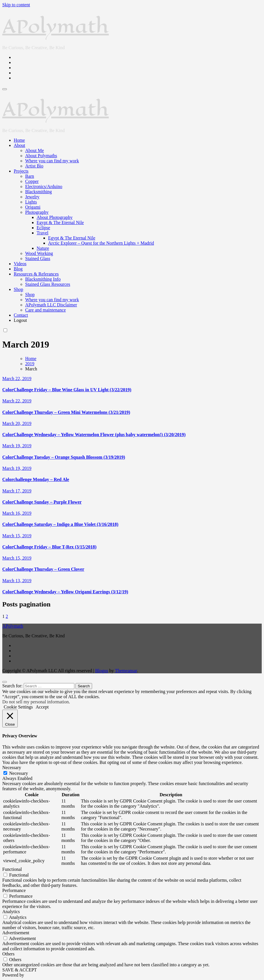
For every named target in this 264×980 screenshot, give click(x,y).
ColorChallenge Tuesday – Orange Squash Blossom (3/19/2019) (64, 457)
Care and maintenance (45, 310)
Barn (30, 176)
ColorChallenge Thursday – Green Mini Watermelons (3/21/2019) (66, 412)
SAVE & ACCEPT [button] (20, 970)
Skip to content (16, 5)
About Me (34, 150)
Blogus (102, 671)
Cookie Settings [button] (18, 707)
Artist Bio (34, 166)
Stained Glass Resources (48, 284)
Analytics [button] (11, 912)
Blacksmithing (38, 192)
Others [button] (8, 954)
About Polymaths (41, 156)
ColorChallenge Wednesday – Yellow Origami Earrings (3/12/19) (65, 592)
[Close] (5, 682)
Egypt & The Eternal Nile (60, 222)
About (19, 145)
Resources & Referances (36, 274)
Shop (18, 289)
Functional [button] (12, 869)
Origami (33, 207)
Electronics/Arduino (44, 186)
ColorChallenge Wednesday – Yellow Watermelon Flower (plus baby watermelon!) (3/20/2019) (94, 435)
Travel (42, 233)
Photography (37, 212)
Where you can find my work (52, 161)
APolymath (55, 26)
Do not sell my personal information (35, 702)
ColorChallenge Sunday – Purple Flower (42, 502)
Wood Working (39, 253)
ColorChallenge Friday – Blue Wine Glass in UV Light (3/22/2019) (67, 390)
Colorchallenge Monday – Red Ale (36, 479)
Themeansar (126, 671)
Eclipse (43, 228)
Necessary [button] (12, 768)
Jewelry (32, 197)
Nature (43, 248)
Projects (21, 171)
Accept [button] (42, 707)
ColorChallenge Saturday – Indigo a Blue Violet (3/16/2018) (60, 524)
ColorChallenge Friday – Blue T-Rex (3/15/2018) (49, 547)
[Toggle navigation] (5, 89)
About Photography (55, 217)
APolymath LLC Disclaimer (51, 305)
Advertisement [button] (16, 933)
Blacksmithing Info (43, 279)
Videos (20, 264)
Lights (31, 202)
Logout (20, 320)
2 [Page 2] (7, 616)
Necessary (19, 773)
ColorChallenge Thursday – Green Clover (43, 569)
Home (19, 140)
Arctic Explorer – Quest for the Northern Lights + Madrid (101, 243)
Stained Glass (38, 259)
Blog (18, 269)
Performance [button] (14, 890)
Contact (21, 315)
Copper (32, 181)
